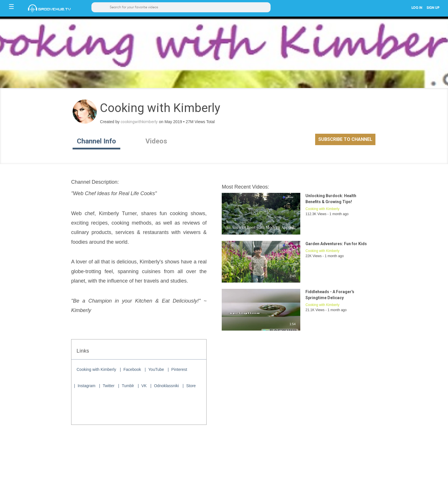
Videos (156, 141)
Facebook (132, 369)
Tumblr (128, 386)
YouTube (156, 369)
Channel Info (96, 141)
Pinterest (179, 369)
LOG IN (417, 8)
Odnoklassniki (166, 386)
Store (191, 386)
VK (144, 386)
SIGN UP (433, 8)
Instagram (87, 386)
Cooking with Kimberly (96, 369)
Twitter (108, 386)
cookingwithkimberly (139, 122)
